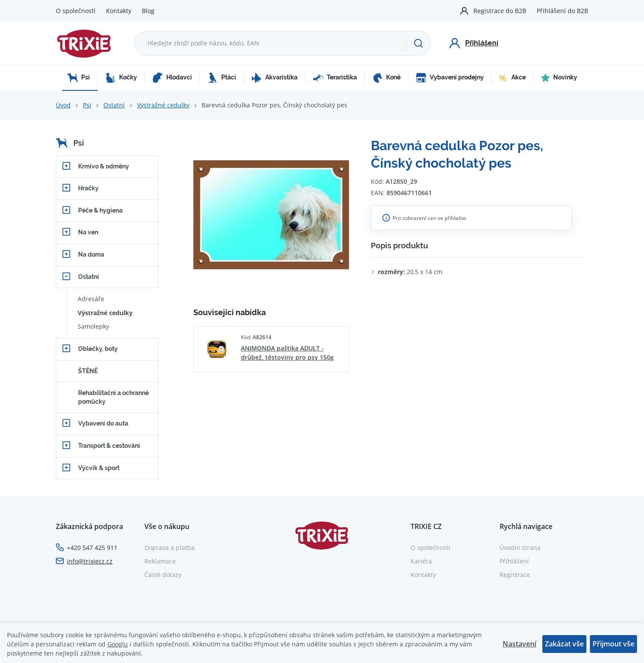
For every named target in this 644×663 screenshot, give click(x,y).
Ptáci (222, 78)
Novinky (559, 78)
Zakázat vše (564, 644)
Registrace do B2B (500, 11)
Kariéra (421, 561)
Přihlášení (514, 561)
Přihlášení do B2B (562, 11)
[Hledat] (418, 43)
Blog (148, 11)
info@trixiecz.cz (90, 561)
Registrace (515, 575)
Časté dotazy (163, 575)
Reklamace (160, 561)
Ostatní (114, 105)
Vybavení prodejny (450, 78)
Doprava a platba (170, 548)
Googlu (118, 644)
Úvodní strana (520, 548)
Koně (386, 78)
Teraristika (335, 78)
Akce (512, 78)
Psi (79, 78)
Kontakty (119, 11)
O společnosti (76, 11)
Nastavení (519, 644)
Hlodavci (172, 78)
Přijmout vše (613, 644)
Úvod (63, 105)
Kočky (121, 78)
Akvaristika (274, 78)
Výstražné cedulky (163, 105)
